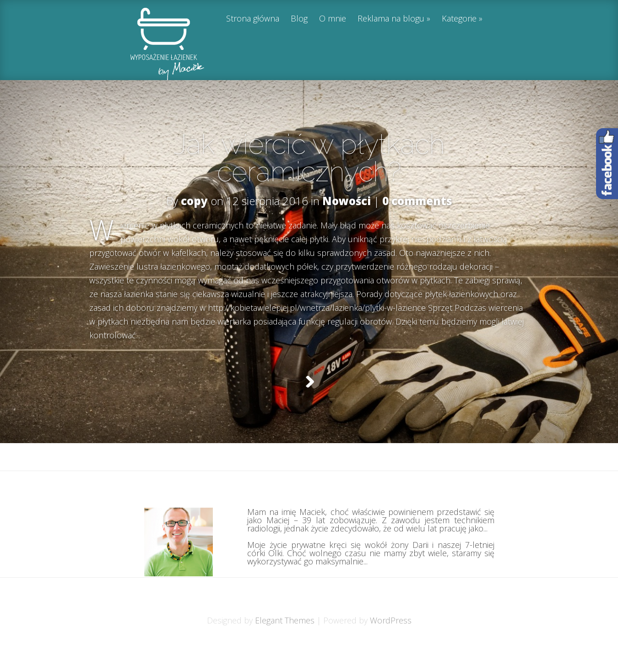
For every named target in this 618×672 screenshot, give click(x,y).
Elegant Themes (285, 643)
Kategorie (459, 19)
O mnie (333, 19)
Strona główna (253, 19)
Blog (299, 19)
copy (194, 201)
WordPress (391, 643)
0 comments (417, 201)
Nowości (347, 201)
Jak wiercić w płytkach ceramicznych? (309, 158)
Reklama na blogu (391, 19)
